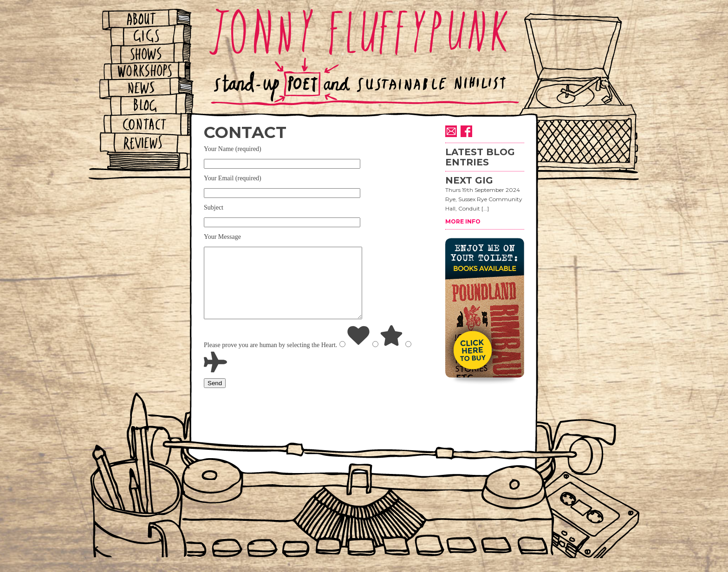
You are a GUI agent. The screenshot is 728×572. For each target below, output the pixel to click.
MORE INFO (463, 221)
